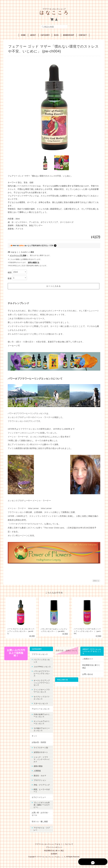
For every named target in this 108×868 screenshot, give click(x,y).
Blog (56, 34)
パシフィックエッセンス (42, 660)
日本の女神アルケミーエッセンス (42, 715)
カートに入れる (54, 286)
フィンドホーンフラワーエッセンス (42, 690)
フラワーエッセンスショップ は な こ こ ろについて (54, 842)
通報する (96, 580)
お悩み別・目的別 (39, 742)
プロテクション (40, 780)
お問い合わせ (88, 674)
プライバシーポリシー (54, 845)
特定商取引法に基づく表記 (91, 666)
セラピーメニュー (39, 797)
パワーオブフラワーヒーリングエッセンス (42, 673)
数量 (10, 278)
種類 (10, 272)
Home (23, 34)
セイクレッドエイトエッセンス (42, 697)
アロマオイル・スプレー (42, 828)
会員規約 (54, 852)
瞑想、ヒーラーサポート (42, 790)
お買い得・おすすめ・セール (40, 813)
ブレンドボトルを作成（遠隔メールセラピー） (42, 804)
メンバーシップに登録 (18, 255)
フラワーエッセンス (40, 654)
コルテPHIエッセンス (42, 666)
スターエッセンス (41, 703)
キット (34, 735)
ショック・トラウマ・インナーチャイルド (42, 759)
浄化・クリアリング (42, 784)
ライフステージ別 (41, 747)
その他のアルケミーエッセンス (42, 729)
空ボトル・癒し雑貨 (40, 821)
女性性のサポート (41, 752)
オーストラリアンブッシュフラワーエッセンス (42, 682)
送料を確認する (34, 262)
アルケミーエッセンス (40, 708)
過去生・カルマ (40, 775)
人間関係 (37, 770)
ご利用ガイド (88, 658)
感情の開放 (38, 766)
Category (45, 34)
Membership (69, 34)
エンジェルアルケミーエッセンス (42, 722)
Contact (83, 34)
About (33, 34)
